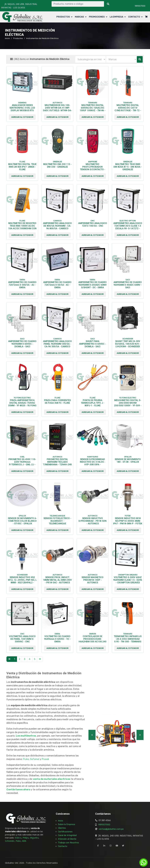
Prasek (45, 759)
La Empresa (116, 17)
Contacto (134, 17)
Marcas (79, 17)
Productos (63, 17)
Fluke (26, 759)
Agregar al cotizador (22, 117)
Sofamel (35, 759)
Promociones (97, 17)
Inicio (7, 38)
